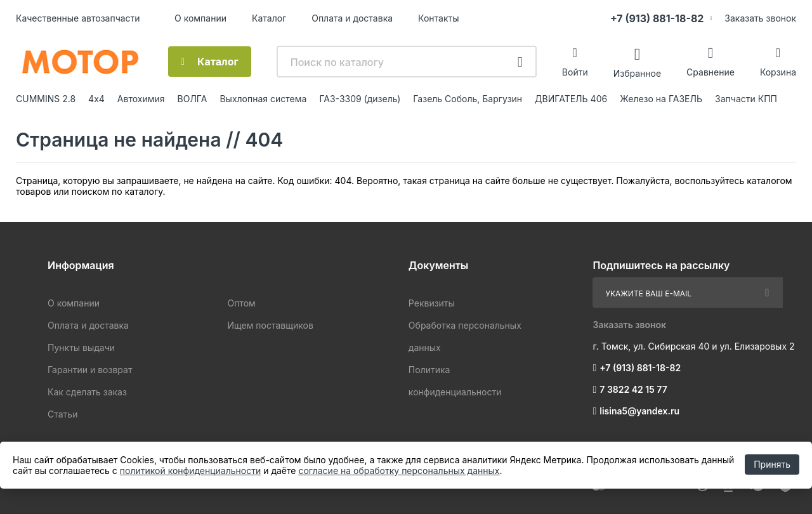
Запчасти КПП (746, 99)
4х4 (96, 99)
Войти (575, 72)
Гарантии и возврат (90, 370)
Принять (772, 464)
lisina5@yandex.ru (639, 411)
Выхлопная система (263, 99)
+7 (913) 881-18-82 (657, 18)
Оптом (241, 303)
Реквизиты (432, 303)
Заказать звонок (760, 18)
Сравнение (710, 72)
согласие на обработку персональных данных (399, 471)
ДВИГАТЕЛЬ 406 (571, 99)
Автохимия (141, 99)
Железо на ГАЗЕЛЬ (661, 99)
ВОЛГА (193, 99)
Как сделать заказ (87, 392)
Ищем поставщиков (270, 325)
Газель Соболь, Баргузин (468, 99)
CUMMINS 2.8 (46, 99)
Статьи (62, 414)
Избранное (637, 73)
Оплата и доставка (352, 18)
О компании (200, 18)
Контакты (438, 18)
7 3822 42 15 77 (633, 389)
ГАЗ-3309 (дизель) (360, 99)
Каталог (269, 18)
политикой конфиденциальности (190, 471)
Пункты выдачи (81, 347)
